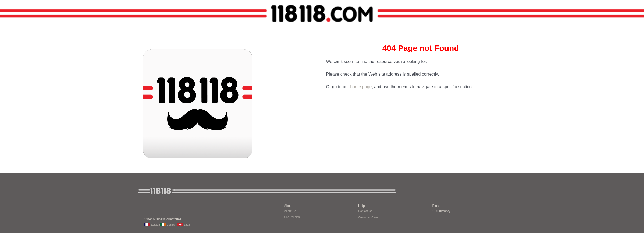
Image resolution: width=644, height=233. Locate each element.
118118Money (442, 211)
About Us (290, 211)
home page (361, 87)
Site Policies (292, 217)
